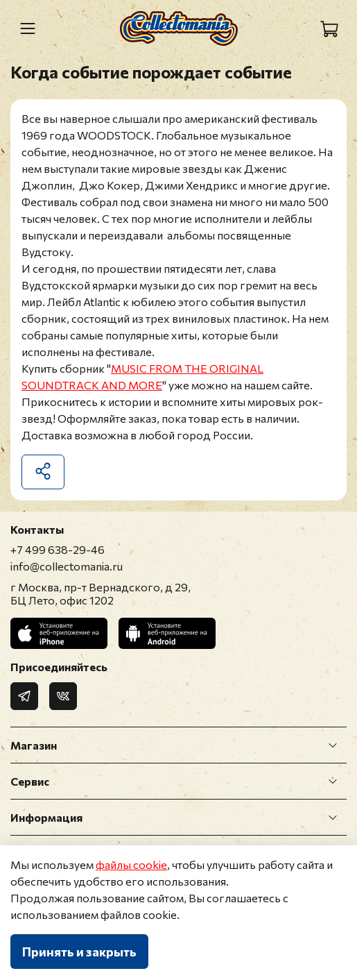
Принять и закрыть (79, 952)
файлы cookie (131, 864)
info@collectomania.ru (67, 566)
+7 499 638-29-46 (58, 549)
